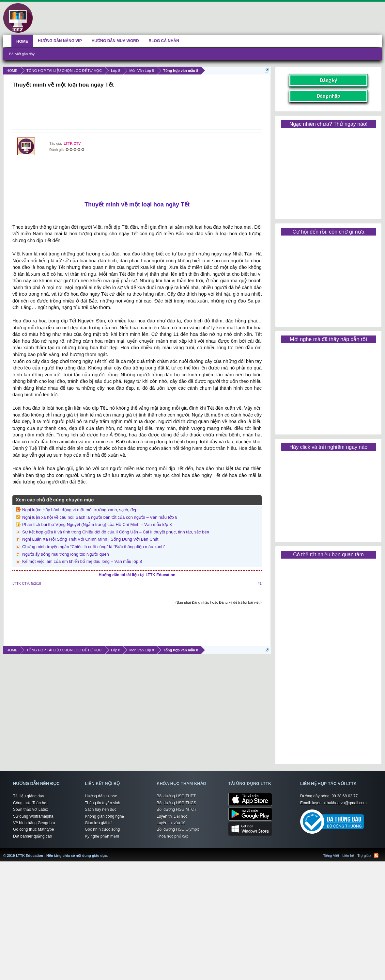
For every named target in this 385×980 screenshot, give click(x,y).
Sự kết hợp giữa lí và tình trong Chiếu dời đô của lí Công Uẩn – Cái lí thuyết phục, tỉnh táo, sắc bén (116, 532)
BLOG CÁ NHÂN (164, 41)
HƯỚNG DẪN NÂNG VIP (60, 41)
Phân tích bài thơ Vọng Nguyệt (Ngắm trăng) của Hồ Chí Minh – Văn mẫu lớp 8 (97, 524)
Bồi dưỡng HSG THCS (176, 803)
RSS (376, 856)
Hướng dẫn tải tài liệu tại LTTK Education (137, 575)
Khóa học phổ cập (173, 836)
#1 (260, 583)
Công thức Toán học (31, 803)
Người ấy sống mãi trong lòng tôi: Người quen (66, 554)
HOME (22, 41)
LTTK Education (109, 852)
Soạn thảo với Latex (31, 809)
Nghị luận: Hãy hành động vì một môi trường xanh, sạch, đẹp (80, 510)
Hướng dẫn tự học (101, 796)
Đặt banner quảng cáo (32, 836)
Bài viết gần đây (22, 54)
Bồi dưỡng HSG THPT (176, 796)
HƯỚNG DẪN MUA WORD (115, 41)
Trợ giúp (364, 856)
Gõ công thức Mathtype (33, 829)
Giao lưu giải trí (98, 823)
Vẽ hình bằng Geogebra (34, 823)
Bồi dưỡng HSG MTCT (177, 809)
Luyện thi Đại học (172, 816)
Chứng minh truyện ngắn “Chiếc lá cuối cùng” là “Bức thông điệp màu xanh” (94, 547)
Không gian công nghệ (104, 816)
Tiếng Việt (331, 856)
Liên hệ (348, 856)
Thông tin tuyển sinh (102, 803)
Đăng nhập (329, 96)
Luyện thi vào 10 (171, 823)
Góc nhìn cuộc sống (102, 829)
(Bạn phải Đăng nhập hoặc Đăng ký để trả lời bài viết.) (219, 602)
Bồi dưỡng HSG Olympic (178, 829)
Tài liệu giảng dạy (29, 796)
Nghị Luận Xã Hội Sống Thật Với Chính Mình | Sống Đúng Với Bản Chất (90, 539)
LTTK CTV (72, 143)
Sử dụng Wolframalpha (33, 816)
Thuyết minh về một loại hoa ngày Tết (137, 204)
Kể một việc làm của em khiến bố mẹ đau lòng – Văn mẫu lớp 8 (82, 561)
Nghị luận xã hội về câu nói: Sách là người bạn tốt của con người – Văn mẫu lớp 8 (100, 517)
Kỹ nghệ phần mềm (102, 836)
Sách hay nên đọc (100, 809)
